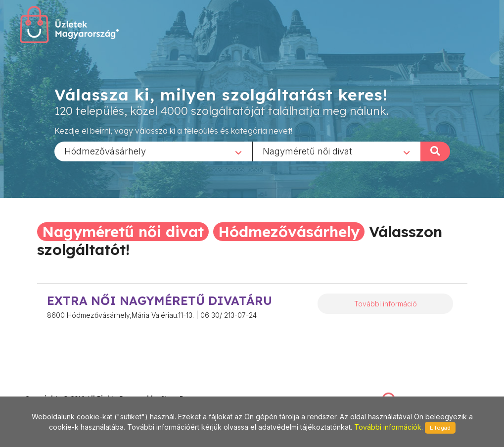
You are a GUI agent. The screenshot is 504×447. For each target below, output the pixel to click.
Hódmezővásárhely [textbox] (105, 151)
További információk (388, 427)
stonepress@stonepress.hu (65, 388)
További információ (386, 304)
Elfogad (440, 428)
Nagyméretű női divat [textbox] (307, 151)
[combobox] (153, 151)
